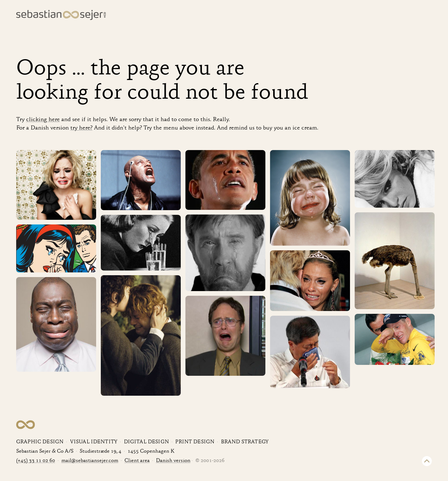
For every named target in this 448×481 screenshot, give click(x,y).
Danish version (173, 461)
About (390, 16)
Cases (295, 16)
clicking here (43, 120)
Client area (137, 461)
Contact (421, 16)
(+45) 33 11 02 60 (36, 461)
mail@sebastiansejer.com (90, 461)
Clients (359, 16)
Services (326, 16)
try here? (81, 128)
